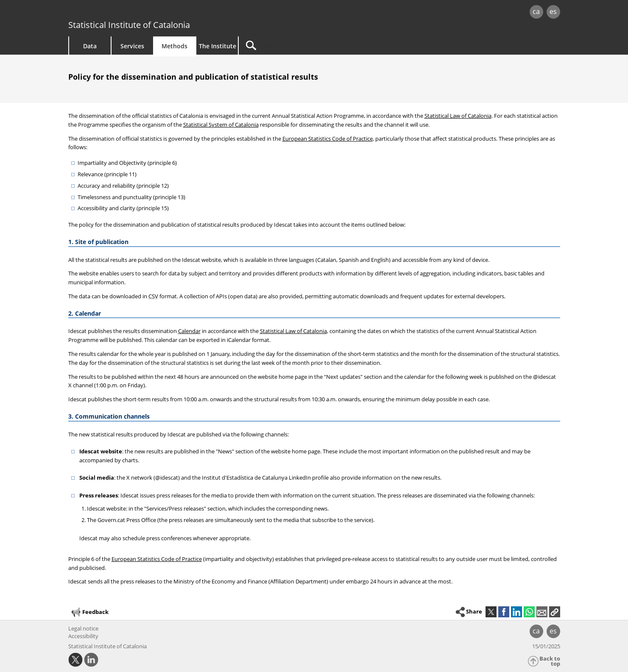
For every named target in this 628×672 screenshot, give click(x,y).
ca (536, 11)
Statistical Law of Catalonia (458, 116)
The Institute (218, 46)
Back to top (550, 661)
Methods (174, 46)
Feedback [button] (89, 612)
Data (90, 46)
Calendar (189, 331)
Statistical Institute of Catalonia (129, 25)
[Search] (311, 46)
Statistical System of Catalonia (221, 125)
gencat (167, 12)
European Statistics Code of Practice (328, 139)
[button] (555, 612)
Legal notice (83, 628)
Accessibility (83, 636)
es (553, 11)
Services (132, 46)
